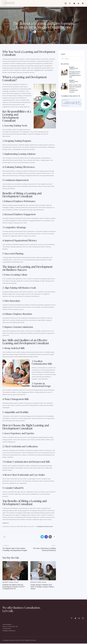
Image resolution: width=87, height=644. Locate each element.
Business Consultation (43, 19)
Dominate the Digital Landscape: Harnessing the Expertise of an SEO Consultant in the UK (14, 587)
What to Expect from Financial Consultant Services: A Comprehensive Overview (75, 88)
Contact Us (6, 523)
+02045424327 (7, 629)
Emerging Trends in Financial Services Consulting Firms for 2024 (75, 74)
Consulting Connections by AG (45, 526)
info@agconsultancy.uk (9, 631)
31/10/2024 (72, 70)
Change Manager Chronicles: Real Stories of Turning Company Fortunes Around (43, 587)
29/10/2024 (72, 83)
